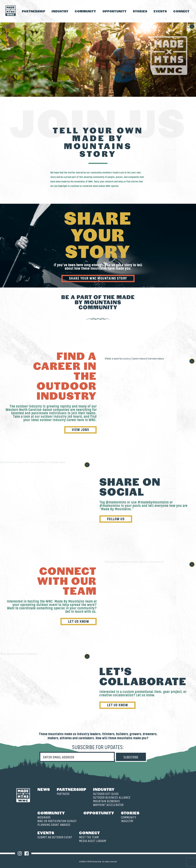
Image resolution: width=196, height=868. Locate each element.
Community (85, 11)
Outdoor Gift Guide (106, 794)
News (44, 789)
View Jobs (81, 430)
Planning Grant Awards (54, 825)
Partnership (34, 11)
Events (160, 11)
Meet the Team (89, 837)
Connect (181, 11)
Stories (140, 11)
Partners (63, 794)
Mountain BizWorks (107, 801)
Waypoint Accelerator (108, 805)
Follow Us (115, 519)
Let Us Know (79, 622)
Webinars (44, 818)
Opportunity (115, 11)
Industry (60, 11)
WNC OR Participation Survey (57, 821)
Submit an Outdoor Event (55, 837)
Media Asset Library (93, 841)
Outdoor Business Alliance (112, 798)
